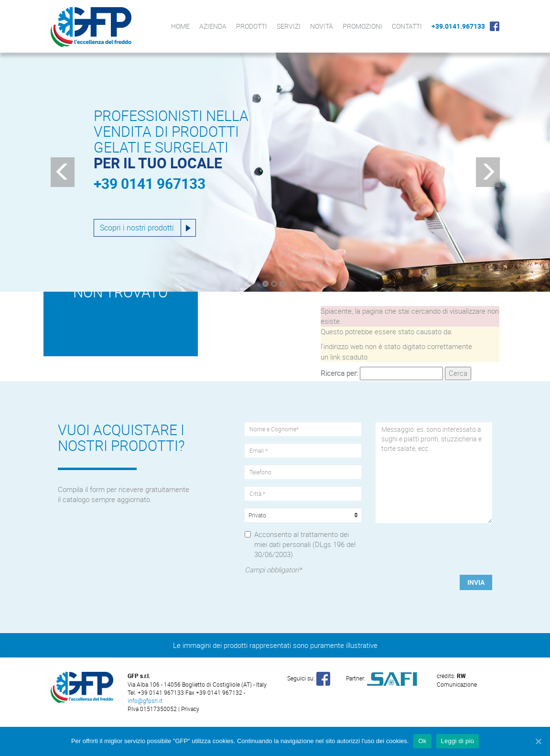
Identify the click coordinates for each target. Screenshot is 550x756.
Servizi (289, 26)
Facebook (495, 26)
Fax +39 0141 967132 (214, 692)
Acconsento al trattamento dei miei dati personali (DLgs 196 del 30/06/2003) (305, 544)
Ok (422, 741)
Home (180, 26)
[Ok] (538, 741)
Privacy (190, 709)
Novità (322, 26)
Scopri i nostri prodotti (137, 228)
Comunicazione (457, 680)
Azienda (213, 26)
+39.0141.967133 (458, 26)
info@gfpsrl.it (145, 701)
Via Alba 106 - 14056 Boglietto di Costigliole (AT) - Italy (197, 684)
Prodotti (252, 26)
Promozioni (362, 26)
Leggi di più (458, 741)
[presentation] (434, 545)
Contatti (407, 26)
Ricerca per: (339, 373)
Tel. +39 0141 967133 (156, 692)
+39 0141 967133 (150, 183)
